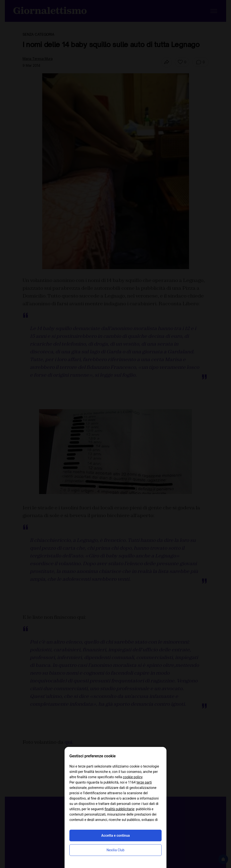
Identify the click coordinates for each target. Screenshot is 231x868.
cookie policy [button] (133, 777)
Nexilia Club (115, 850)
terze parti (144, 782)
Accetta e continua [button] (115, 835)
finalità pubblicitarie (119, 809)
